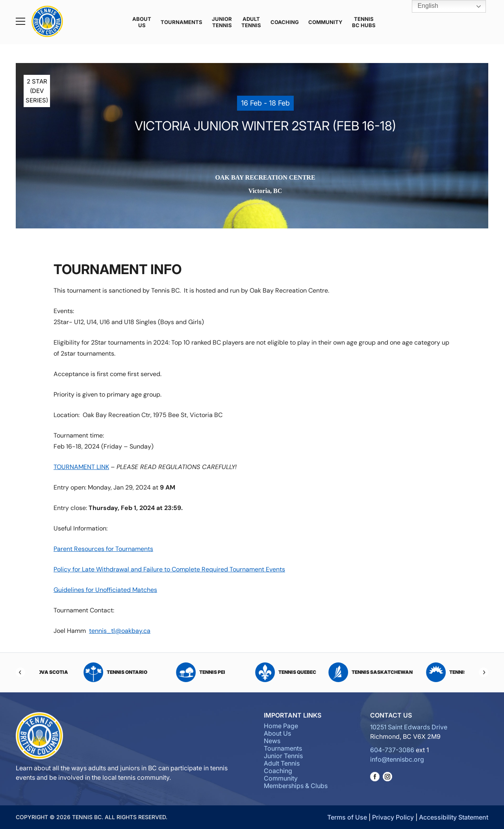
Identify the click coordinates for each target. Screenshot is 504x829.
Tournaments (182, 22)
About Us (142, 22)
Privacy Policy (393, 817)
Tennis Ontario (167, 672)
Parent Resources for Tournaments (103, 549)
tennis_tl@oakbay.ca (120, 631)
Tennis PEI (252, 672)
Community (325, 22)
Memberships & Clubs (296, 786)
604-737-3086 (392, 750)
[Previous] (20, 672)
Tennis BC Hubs (364, 22)
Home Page (281, 726)
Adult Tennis (251, 22)
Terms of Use (347, 817)
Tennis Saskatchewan (422, 672)
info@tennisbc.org (397, 759)
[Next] (484, 672)
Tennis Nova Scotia (82, 672)
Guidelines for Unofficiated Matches (105, 590)
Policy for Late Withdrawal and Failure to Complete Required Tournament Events (169, 569)
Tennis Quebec (337, 672)
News (272, 741)
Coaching (285, 22)
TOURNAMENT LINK (81, 467)
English (422, 6)
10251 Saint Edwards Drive (409, 727)
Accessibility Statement (454, 817)
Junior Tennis (222, 22)
